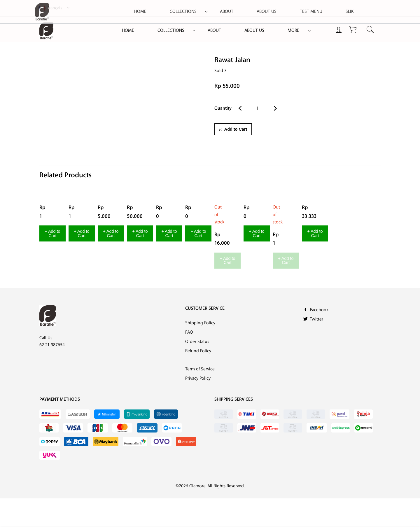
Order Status (197, 370)
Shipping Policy (200, 352)
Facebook (319, 338)
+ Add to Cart (70, 279)
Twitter (316, 348)
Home (128, 30)
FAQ (189, 361)
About (214, 30)
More (293, 30)
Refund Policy (198, 380)
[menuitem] (128, 31)
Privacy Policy (198, 407)
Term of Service (200, 398)
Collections (171, 30)
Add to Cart (233, 129)
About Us (254, 30)
